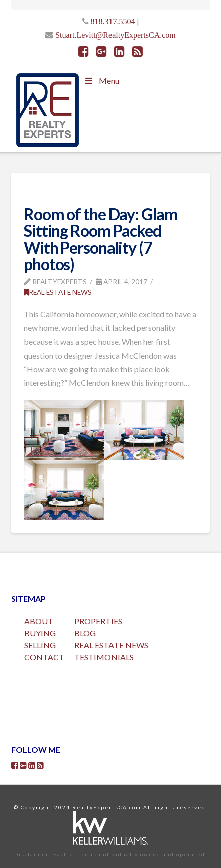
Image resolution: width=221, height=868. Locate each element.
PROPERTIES (98, 621)
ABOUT (39, 621)
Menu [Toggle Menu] (101, 80)
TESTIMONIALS (104, 657)
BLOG (85, 633)
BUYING (40, 633)
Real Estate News (58, 292)
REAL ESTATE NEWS (111, 645)
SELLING (40, 645)
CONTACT (44, 657)
